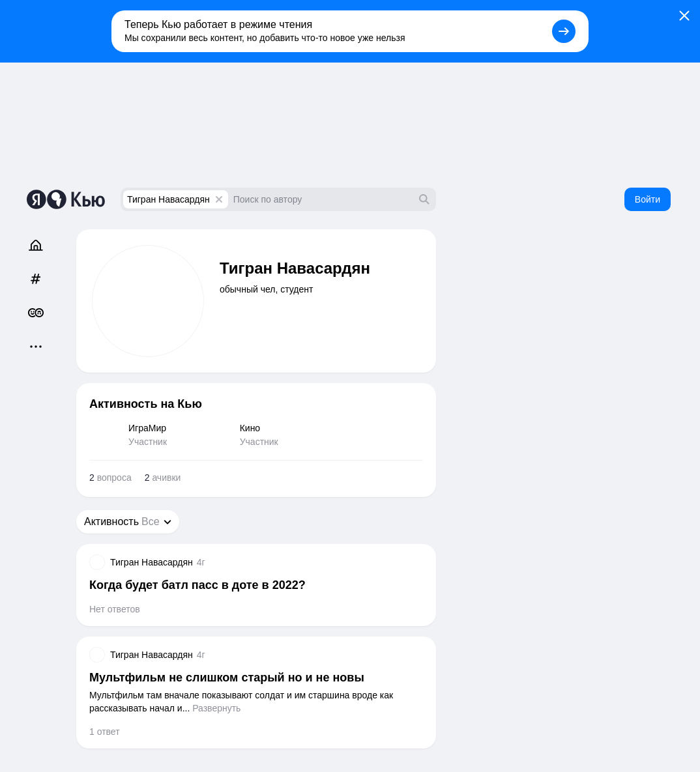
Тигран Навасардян (168, 199)
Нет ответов (115, 609)
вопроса (110, 478)
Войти (648, 199)
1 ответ (105, 732)
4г (201, 562)
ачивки (163, 478)
